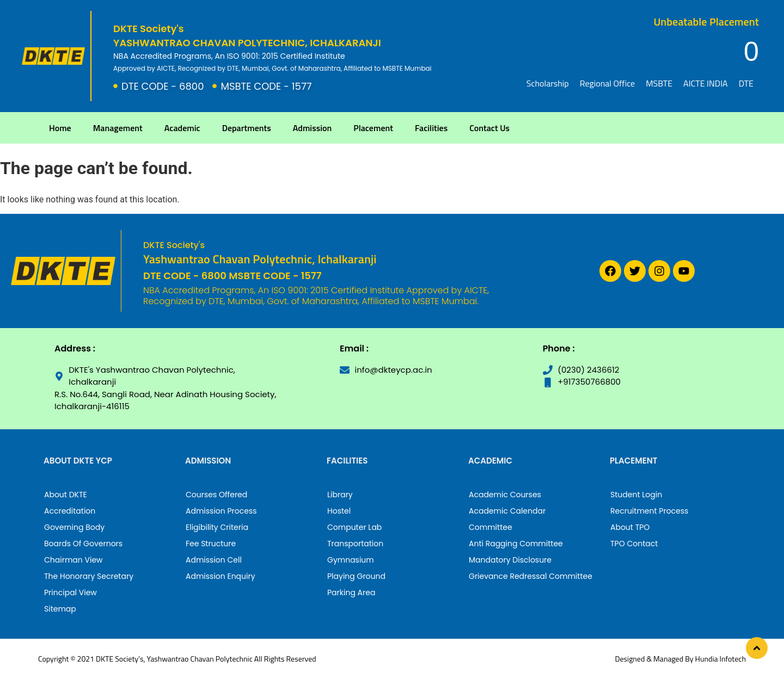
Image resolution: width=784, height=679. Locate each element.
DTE (746, 83)
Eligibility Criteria (217, 527)
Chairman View (73, 560)
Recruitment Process (649, 511)
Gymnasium (351, 560)
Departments (247, 128)
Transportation (355, 544)
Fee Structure (211, 544)
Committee (491, 527)
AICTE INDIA (706, 83)
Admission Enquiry (220, 576)
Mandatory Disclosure (510, 560)
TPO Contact (634, 544)
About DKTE (66, 495)
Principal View (71, 592)
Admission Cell (214, 560)
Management (118, 128)
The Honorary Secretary (89, 576)
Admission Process (221, 511)
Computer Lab (354, 527)
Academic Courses (505, 495)
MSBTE (659, 83)
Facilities (431, 128)
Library (340, 495)
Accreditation (70, 511)
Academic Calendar (507, 511)
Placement (373, 128)
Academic (182, 128)
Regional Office (607, 83)
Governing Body (74, 527)
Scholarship (548, 83)
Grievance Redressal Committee (531, 576)
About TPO (630, 527)
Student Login (636, 495)
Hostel (339, 511)
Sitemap (60, 609)
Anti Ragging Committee (516, 544)
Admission (313, 128)
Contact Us (489, 128)
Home (60, 128)
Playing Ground (356, 576)
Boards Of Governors (83, 544)
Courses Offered (216, 495)
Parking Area (351, 592)
